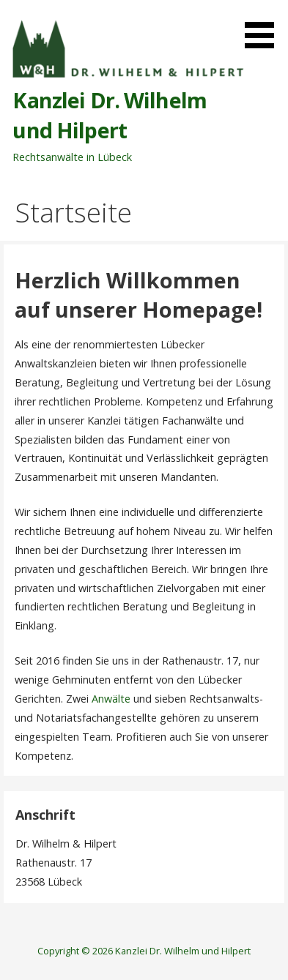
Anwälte (111, 699)
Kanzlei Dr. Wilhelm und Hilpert (110, 115)
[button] (265, 27)
